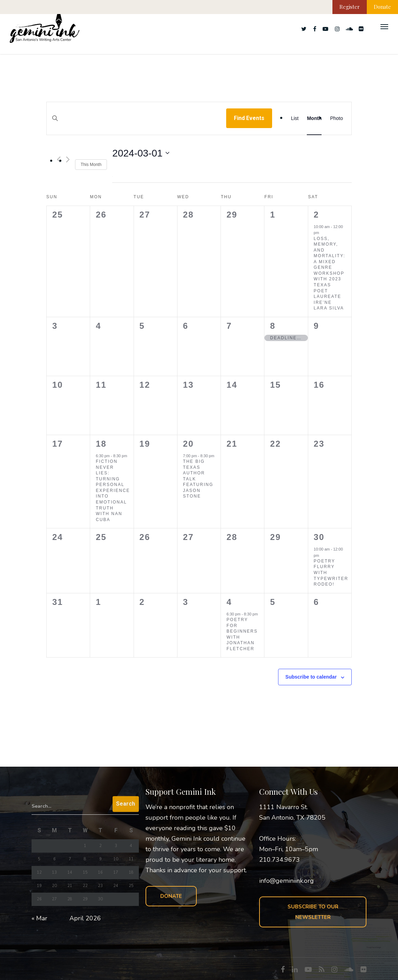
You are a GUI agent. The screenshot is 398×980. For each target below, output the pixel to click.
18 (101, 444)
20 (188, 444)
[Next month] (68, 159)
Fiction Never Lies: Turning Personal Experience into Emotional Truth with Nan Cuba (113, 490)
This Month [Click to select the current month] (91, 165)
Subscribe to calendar (311, 677)
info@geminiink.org (286, 881)
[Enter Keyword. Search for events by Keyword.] (136, 125)
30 (319, 537)
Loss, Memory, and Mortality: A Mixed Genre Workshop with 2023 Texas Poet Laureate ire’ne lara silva (330, 274)
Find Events (249, 118)
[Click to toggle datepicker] (141, 153)
